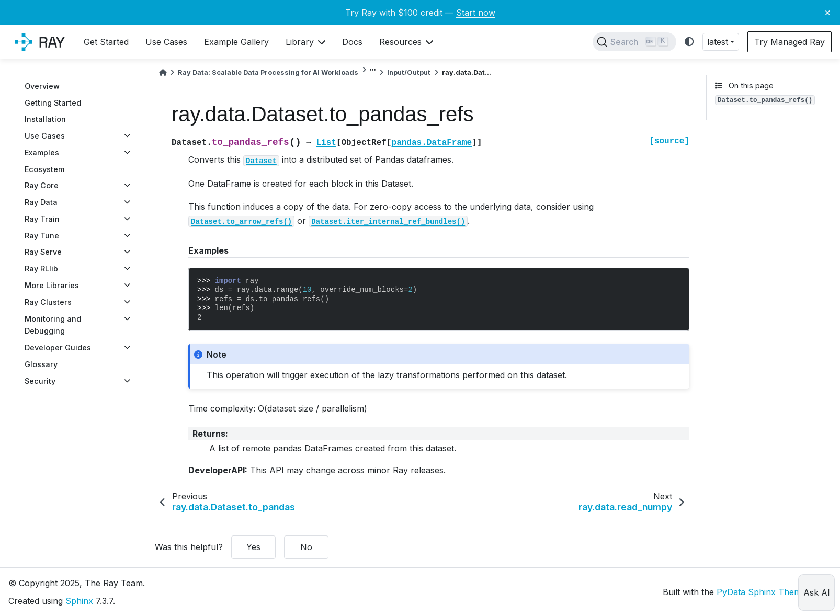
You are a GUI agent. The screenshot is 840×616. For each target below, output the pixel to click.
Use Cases (45, 136)
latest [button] (718, 42)
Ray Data (41, 202)
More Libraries (52, 285)
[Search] (634, 42)
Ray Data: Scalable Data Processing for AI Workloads (268, 72)
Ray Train (42, 219)
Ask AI (817, 592)
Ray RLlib (41, 269)
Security (40, 381)
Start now (476, 13)
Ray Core (42, 185)
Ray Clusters (48, 302)
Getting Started (53, 103)
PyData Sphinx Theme (761, 592)
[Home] (163, 72)
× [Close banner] (828, 12)
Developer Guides (58, 347)
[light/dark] (689, 42)
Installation (45, 119)
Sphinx (79, 601)
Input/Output (409, 72)
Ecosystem (44, 169)
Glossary (41, 364)
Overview (42, 86)
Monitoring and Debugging (53, 325)
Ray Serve (43, 252)
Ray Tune (42, 236)
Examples (42, 152)
